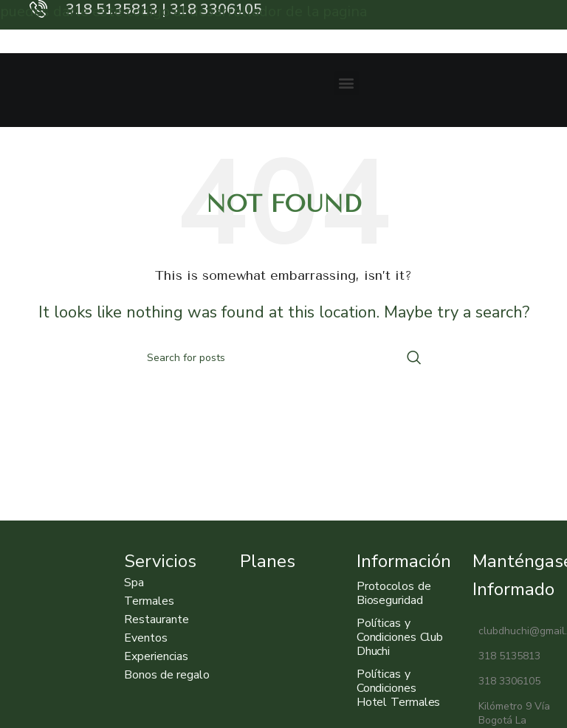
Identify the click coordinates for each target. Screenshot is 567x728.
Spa (134, 583)
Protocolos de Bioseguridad (394, 593)
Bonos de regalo (167, 675)
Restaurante (157, 619)
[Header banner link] (283, 15)
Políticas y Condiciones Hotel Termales (399, 688)
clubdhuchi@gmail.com (516, 631)
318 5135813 (506, 656)
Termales (149, 601)
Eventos (146, 638)
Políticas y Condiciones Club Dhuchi (400, 637)
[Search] (283, 357)
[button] (347, 83)
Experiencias (156, 656)
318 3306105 (506, 681)
